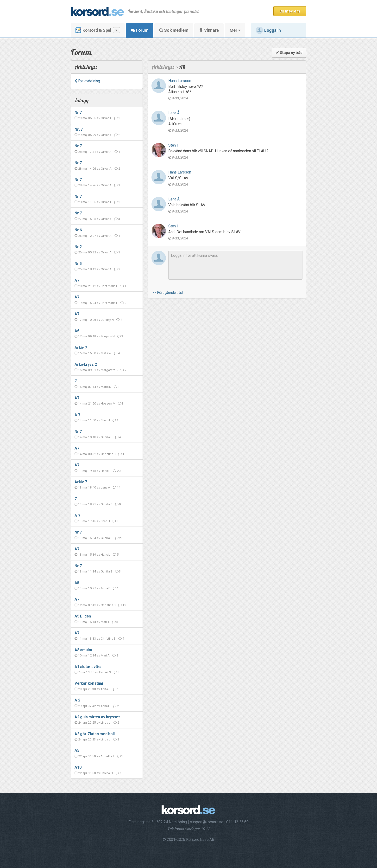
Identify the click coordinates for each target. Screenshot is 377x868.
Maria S (106, 387)
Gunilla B (107, 437)
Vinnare (209, 30)
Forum (140, 30)
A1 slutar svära (88, 667)
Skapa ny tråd (289, 53)
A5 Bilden (83, 616)
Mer (235, 30)
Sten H (105, 420)
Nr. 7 (79, 129)
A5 (77, 583)
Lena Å (105, 487)
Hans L (105, 471)
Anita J (105, 689)
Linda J (106, 722)
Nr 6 (78, 230)
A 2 (77, 700)
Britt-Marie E (109, 286)
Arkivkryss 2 (86, 364)
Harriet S (105, 672)
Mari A (105, 622)
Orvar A (106, 118)
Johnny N (107, 320)
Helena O (107, 773)
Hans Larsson (180, 81)
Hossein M (108, 403)
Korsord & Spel (98, 30)
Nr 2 (78, 247)
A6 (77, 331)
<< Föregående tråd (168, 293)
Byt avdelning (87, 81)
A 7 (77, 415)
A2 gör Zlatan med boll (95, 734)
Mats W (106, 353)
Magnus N (108, 336)
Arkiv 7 (81, 348)
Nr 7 (78, 113)
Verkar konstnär (89, 683)
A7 (77, 280)
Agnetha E (107, 756)
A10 (78, 767)
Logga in (268, 30)
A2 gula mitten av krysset (97, 717)
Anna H (105, 706)
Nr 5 (78, 264)
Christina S (108, 454)
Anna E (105, 588)
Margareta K (109, 370)
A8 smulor (84, 650)
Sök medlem (174, 30)
